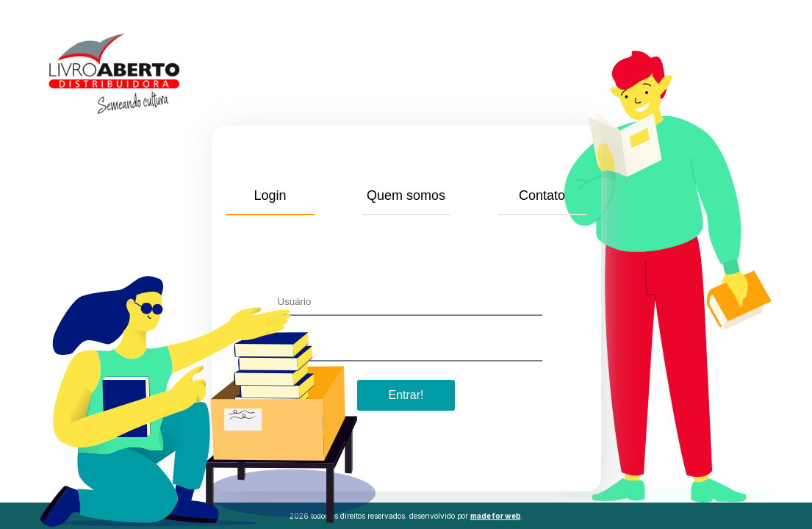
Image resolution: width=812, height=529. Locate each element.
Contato (542, 195)
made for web (496, 516)
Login (270, 195)
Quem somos (406, 195)
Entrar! (406, 395)
